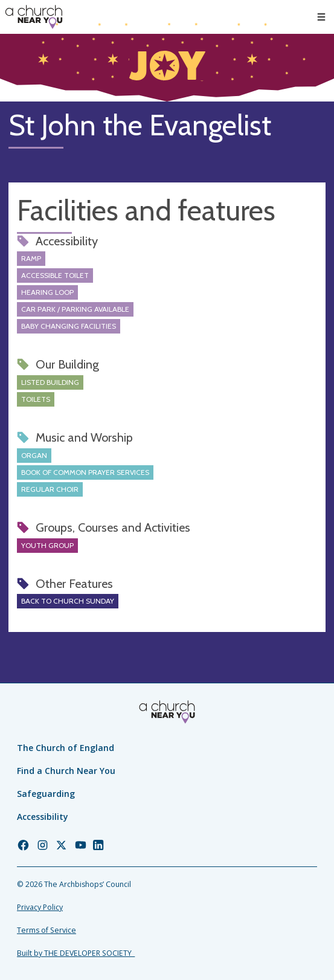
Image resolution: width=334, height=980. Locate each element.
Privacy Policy (40, 907)
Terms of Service (47, 930)
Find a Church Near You (66, 771)
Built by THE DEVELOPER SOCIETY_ (76, 953)
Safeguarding (46, 794)
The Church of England (66, 748)
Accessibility (43, 817)
